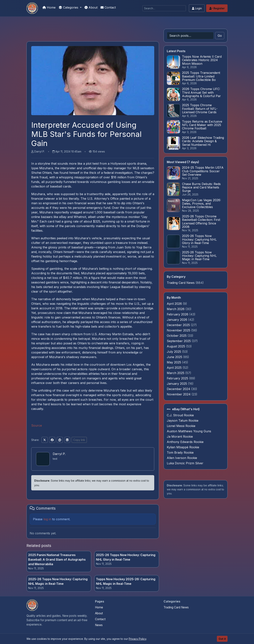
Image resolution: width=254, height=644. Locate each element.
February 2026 (178, 314)
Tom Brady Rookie (180, 452)
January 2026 (177, 320)
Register (217, 8)
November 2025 (179, 330)
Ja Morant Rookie (180, 437)
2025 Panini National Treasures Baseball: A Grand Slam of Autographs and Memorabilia (57, 559)
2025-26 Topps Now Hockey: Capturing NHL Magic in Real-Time (58, 581)
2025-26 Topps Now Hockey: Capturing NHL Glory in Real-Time (126, 557)
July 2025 (174, 352)
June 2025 (175, 357)
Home (49, 7)
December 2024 (179, 389)
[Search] (164, 8)
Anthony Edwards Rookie (185, 442)
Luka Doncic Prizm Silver (185, 463)
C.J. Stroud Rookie (180, 415)
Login (197, 8)
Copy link (79, 440)
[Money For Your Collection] (32, 8)
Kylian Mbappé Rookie (183, 447)
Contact (108, 7)
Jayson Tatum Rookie (183, 421)
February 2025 (178, 378)
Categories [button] (69, 7)
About (91, 7)
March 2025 (176, 373)
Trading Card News (181, 283)
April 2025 (175, 368)
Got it (222, 639)
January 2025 (177, 384)
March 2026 (176, 309)
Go (220, 36)
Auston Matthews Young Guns (189, 431)
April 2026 (175, 304)
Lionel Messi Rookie (181, 426)
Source (37, 425)
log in (47, 519)
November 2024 (179, 394)
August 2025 (176, 346)
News (99, 625)
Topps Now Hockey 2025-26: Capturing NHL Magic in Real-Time (126, 581)
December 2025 (179, 325)
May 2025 (174, 362)
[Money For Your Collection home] (32, 605)
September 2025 (179, 341)
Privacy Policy (137, 639)
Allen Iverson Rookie (182, 458)
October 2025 (177, 336)
